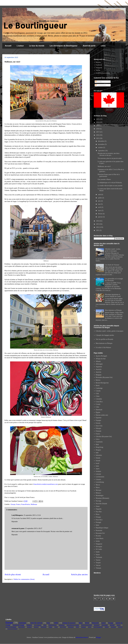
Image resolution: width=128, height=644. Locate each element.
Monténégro (100, 495)
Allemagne (99, 364)
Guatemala (99, 442)
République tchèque (102, 528)
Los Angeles (38, 625)
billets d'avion (52, 625)
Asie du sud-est (36, 623)
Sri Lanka (99, 549)
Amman (29, 627)
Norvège (98, 501)
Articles (98, 82)
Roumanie (99, 530)
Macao (98, 485)
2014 (98, 221)
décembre (101, 141)
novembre (101, 144)
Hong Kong (99, 447)
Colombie (99, 399)
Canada (98, 391)
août (100, 195)
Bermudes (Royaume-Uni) (104, 377)
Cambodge (99, 388)
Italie (97, 466)
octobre (101, 147)
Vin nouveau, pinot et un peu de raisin (110, 158)
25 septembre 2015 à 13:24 (32, 515)
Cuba (97, 407)
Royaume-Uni (100, 533)
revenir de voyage (18, 625)
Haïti (97, 445)
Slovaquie (99, 547)
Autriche (99, 372)
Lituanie (98, 479)
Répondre (15, 522)
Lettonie (98, 474)
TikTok (98, 70)
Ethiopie (98, 428)
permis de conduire (12, 629)
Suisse (98, 555)
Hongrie (98, 450)
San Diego (105, 625)
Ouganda (99, 509)
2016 (98, 135)
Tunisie (98, 560)
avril (100, 207)
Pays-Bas (99, 512)
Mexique (99, 490)
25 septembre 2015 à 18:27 (34, 528)
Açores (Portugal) (101, 356)
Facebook (99, 65)
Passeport (71, 627)
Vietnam (98, 568)
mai (99, 204)
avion (90, 627)
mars (100, 211)
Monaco (98, 493)
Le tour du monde (37, 46)
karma (119, 625)
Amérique (22, 623)
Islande (98, 461)
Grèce (98, 439)
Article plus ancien (79, 574)
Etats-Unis (99, 426)
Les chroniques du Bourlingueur (64, 46)
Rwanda (98, 536)
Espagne (98, 420)
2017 (98, 132)
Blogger (98, 637)
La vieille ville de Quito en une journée (110, 186)
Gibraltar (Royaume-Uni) (104, 436)
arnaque (83, 627)
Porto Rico (99, 520)
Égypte (98, 412)
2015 (98, 138)
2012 (98, 227)
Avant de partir (89, 46)
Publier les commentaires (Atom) (24, 579)
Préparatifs (95, 623)
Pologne (98, 517)
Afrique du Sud (101, 359)
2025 (98, 119)
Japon (98, 469)
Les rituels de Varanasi (112, 265)
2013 (98, 224)
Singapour (99, 544)
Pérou (98, 514)
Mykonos (97, 625)
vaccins (120, 627)
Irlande (98, 458)
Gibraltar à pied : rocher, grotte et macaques (113, 250)
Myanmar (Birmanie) (102, 498)
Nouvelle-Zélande (101, 504)
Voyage (111, 623)
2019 (98, 126)
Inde (97, 453)
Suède (98, 552)
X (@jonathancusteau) (103, 73)
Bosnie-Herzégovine (102, 383)
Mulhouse (34, 504)
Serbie (98, 541)
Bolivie (98, 380)
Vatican (98, 565)
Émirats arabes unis (102, 415)
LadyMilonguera (17, 515)
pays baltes (22, 627)
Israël (98, 463)
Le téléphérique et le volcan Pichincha (110, 183)
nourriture (62, 625)
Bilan (81, 623)
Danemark (99, 410)
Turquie (98, 563)
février (100, 214)
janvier (100, 217)
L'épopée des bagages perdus (105, 335)
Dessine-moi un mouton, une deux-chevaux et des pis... (109, 154)
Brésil (98, 386)
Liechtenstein (100, 477)
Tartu (77, 627)
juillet (100, 198)
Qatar (98, 525)
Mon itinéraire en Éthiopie (113, 310)
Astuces (36, 627)
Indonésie (99, 455)
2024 (98, 122)
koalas (107, 627)
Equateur (99, 418)
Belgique (99, 375)
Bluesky (98, 62)
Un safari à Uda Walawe (103, 347)
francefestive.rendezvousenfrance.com (46, 484)
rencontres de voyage (73, 625)
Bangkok (29, 625)
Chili (97, 394)
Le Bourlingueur (35, 25)
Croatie (98, 404)
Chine (98, 396)
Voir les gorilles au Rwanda (104, 339)
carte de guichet (98, 627)
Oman (98, 506)
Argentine (99, 367)
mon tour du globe (11, 627)
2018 (98, 129)
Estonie (98, 423)
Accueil (8, 46)
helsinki (112, 625)
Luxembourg (100, 482)
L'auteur (20, 46)
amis (45, 625)
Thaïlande (99, 557)
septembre (101, 151)
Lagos (50, 627)
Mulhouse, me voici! (104, 166)
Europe (13, 504)
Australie (99, 369)
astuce (103, 623)
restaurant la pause (18, 528)
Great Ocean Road (86, 625)
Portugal (98, 522)
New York (63, 627)
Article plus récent (13, 574)
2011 (98, 230)
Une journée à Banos (104, 179)
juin (99, 201)
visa (48, 623)
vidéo (56, 623)
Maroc (98, 487)
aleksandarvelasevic (82, 637)
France (18, 504)
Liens (103, 46)
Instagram (99, 68)
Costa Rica (99, 402)
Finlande (99, 431)
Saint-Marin (100, 538)
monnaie (113, 627)
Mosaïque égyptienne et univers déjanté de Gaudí (113, 295)
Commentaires (101, 85)
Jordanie (98, 471)
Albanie (98, 361)
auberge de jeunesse (69, 623)
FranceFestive (26, 504)
